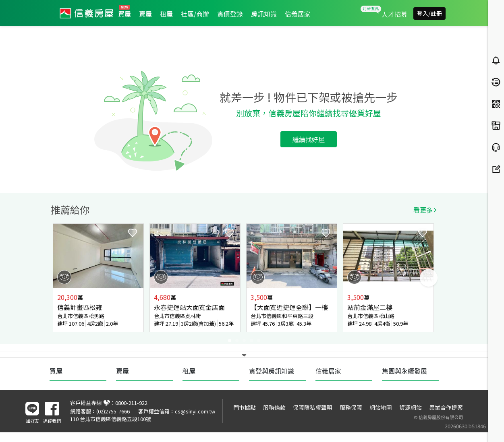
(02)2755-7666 (113, 411)
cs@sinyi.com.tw (195, 411)
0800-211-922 (131, 403)
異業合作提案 (446, 407)
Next (429, 278)
